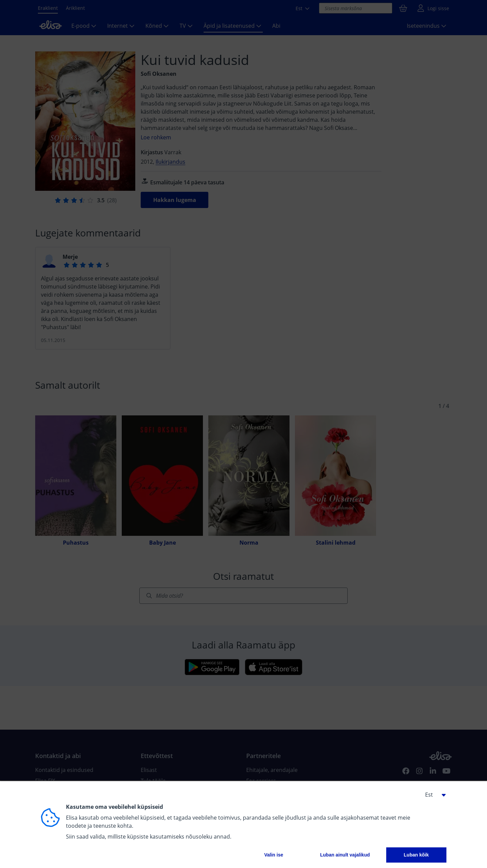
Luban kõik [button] (416, 855)
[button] (433, 795)
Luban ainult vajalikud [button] (345, 855)
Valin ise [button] (274, 855)
